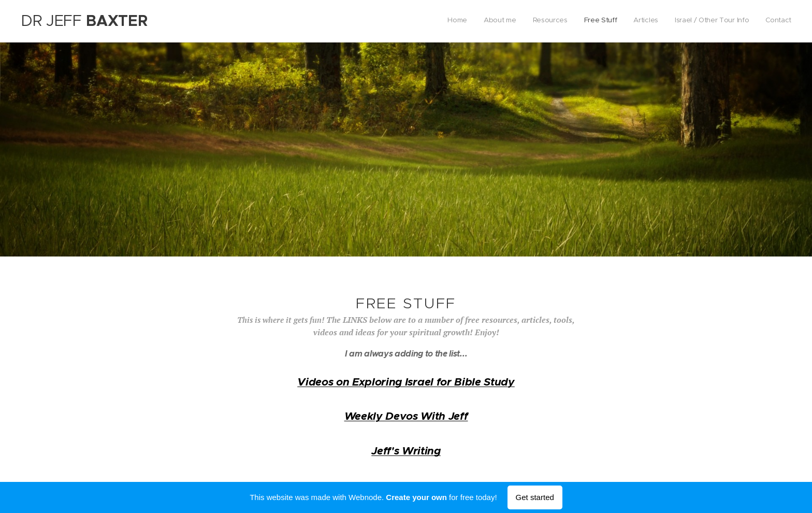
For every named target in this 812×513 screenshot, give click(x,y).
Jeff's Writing (406, 451)
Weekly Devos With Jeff (406, 416)
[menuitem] (695, 21)
